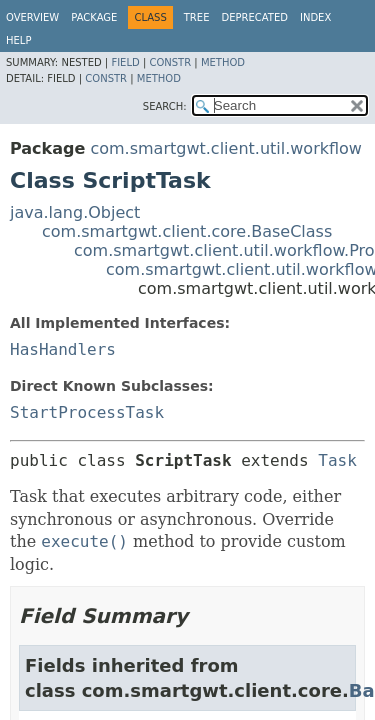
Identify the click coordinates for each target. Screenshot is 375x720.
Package (94, 17)
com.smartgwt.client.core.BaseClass (187, 231)
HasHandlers (63, 349)
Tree (197, 17)
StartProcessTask (87, 412)
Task (337, 460)
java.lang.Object (75, 212)
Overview (32, 17)
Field (125, 62)
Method (223, 62)
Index (315, 17)
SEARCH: (165, 106)
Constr (170, 62)
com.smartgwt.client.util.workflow (226, 148)
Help (18, 40)
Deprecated (254, 17)
